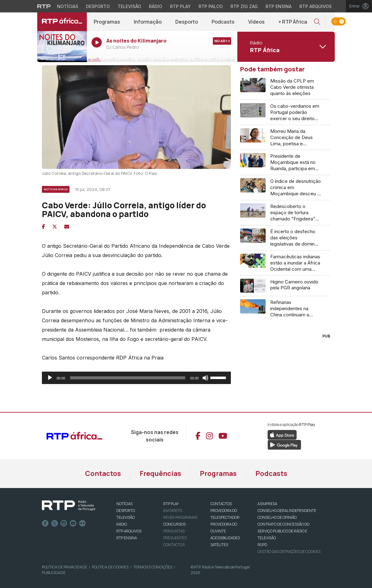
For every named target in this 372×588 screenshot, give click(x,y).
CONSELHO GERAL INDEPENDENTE (287, 511)
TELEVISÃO (125, 517)
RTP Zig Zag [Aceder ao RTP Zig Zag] (244, 6)
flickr (83, 523)
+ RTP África (293, 22)
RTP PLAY (171, 504)
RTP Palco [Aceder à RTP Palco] (211, 6)
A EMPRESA (267, 504)
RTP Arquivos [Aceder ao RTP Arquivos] (316, 6)
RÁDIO (122, 524)
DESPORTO (126, 511)
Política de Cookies (110, 567)
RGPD (262, 545)
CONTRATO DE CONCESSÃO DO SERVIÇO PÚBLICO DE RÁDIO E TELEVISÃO (283, 531)
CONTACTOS (221, 504)
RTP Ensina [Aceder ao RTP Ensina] (279, 6)
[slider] (128, 378)
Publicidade (54, 573)
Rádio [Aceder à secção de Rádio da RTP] (156, 6)
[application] (137, 378)
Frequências (160, 473)
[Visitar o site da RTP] (44, 6)
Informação (148, 22)
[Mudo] (205, 378)
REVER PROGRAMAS (180, 517)
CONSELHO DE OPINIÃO (277, 517)
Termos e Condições (153, 567)
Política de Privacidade (65, 567)
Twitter (55, 523)
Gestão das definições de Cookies (289, 552)
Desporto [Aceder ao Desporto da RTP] (98, 6)
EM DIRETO (173, 511)
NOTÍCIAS (124, 504)
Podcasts (223, 22)
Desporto (187, 22)
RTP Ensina (127, 538)
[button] (317, 22)
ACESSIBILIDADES (225, 538)
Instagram (64, 523)
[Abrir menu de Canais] (285, 47)
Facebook (45, 523)
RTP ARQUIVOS (129, 531)
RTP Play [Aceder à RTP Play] (180, 6)
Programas (107, 22)
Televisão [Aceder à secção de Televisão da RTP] (129, 6)
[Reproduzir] (50, 378)
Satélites (219, 545)
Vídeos (256, 22)
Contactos (103, 473)
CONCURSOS (174, 524)
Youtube (73, 523)
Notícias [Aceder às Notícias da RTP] (68, 6)
